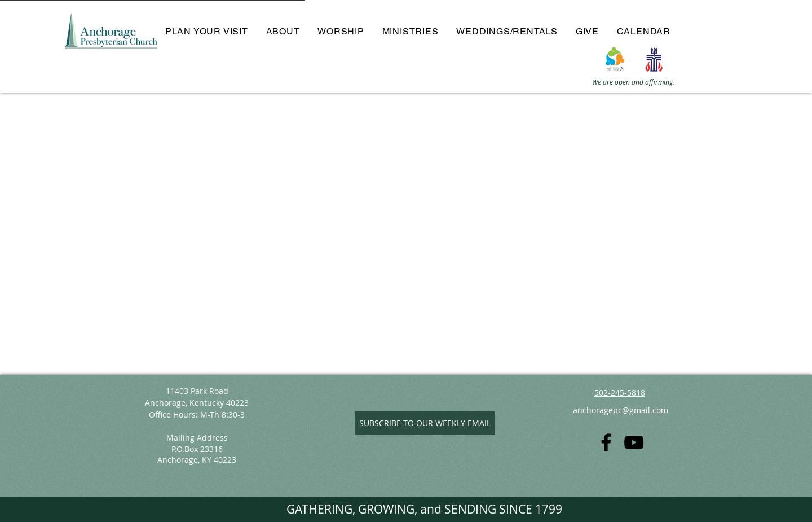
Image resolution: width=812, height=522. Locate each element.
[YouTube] (634, 442)
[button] (283, 31)
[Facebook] (606, 442)
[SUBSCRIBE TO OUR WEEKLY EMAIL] (425, 423)
